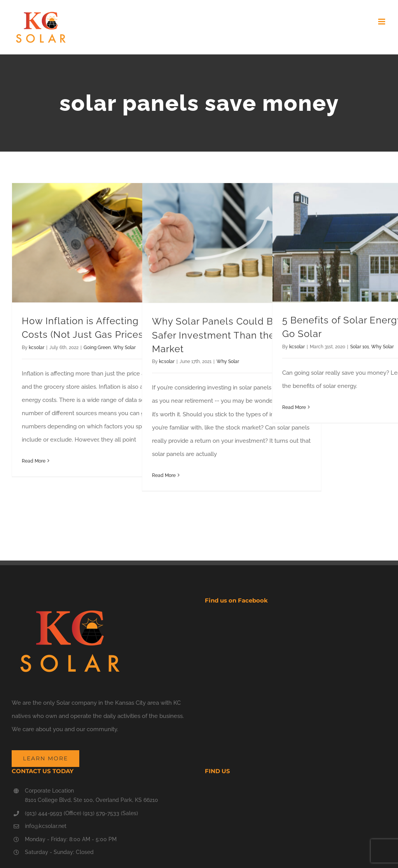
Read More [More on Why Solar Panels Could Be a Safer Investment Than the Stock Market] (164, 475)
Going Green (97, 348)
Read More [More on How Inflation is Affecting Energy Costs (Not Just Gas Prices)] (34, 461)
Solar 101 (360, 347)
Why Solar (124, 348)
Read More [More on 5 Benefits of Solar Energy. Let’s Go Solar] (294, 407)
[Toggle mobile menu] (382, 22)
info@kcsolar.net (46, 826)
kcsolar (37, 348)
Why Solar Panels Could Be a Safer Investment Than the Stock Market (228, 335)
